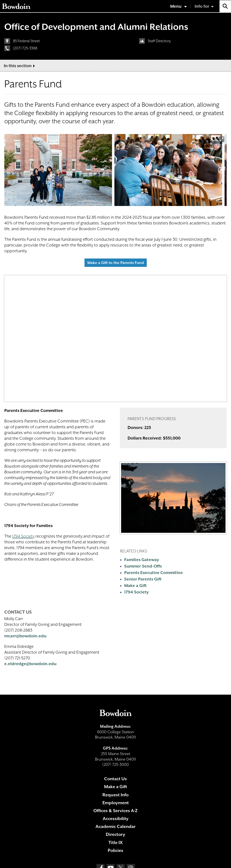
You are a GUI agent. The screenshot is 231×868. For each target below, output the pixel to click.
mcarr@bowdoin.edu (25, 636)
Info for (202, 6)
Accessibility (116, 818)
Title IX (115, 842)
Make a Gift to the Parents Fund (116, 263)
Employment (116, 803)
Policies (115, 850)
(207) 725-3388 (25, 48)
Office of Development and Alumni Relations (96, 27)
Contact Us (115, 779)
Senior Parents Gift (143, 579)
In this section (18, 66)
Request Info (115, 795)
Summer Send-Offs (143, 566)
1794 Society (23, 536)
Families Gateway (142, 560)
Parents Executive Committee (154, 573)
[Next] (221, 170)
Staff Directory (159, 41)
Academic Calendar (115, 826)
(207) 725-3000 (115, 765)
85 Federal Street (26, 41)
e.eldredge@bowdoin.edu (30, 664)
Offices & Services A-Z (115, 811)
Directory (115, 834)
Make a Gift (135, 586)
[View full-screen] (221, 139)
